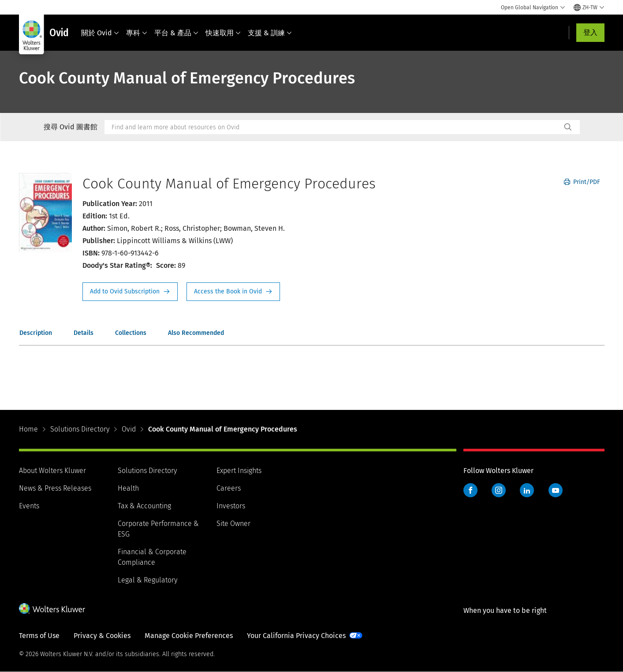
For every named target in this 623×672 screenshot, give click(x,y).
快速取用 (223, 33)
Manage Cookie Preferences (189, 636)
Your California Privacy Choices (296, 636)
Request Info (130, 292)
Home (28, 429)
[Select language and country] (589, 8)
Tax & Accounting (144, 506)
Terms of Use (39, 636)
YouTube (556, 490)
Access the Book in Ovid (233, 292)
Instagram (499, 490)
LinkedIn (527, 490)
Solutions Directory (80, 429)
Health (128, 488)
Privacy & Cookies (102, 636)
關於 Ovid (100, 33)
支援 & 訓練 (270, 33)
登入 (590, 32)
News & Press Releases (55, 488)
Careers (229, 488)
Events (29, 506)
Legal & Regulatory (147, 580)
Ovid (129, 429)
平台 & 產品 (176, 33)
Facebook (470, 490)
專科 (137, 33)
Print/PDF (582, 182)
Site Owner (233, 524)
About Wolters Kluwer (52, 471)
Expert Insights (239, 471)
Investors (231, 506)
